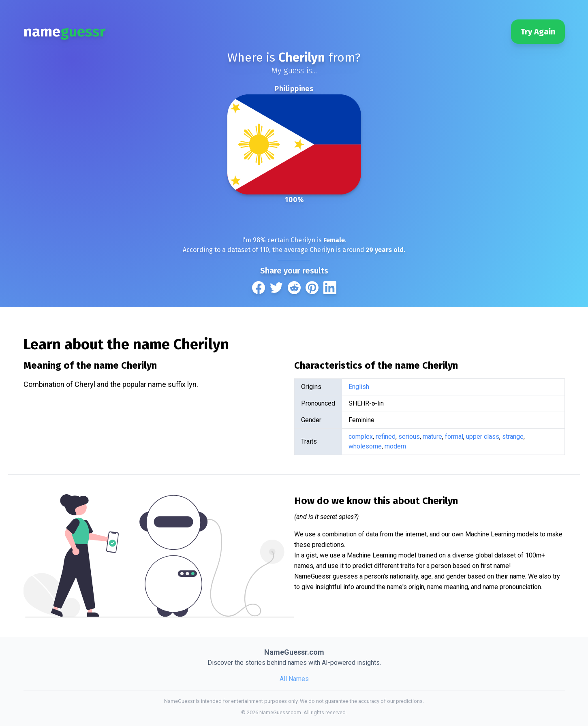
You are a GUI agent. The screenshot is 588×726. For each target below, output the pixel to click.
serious (409, 437)
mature (432, 437)
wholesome (365, 446)
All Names (294, 679)
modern (395, 446)
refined (386, 437)
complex (361, 437)
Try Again (538, 32)
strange (513, 437)
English (359, 387)
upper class (483, 437)
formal (454, 437)
